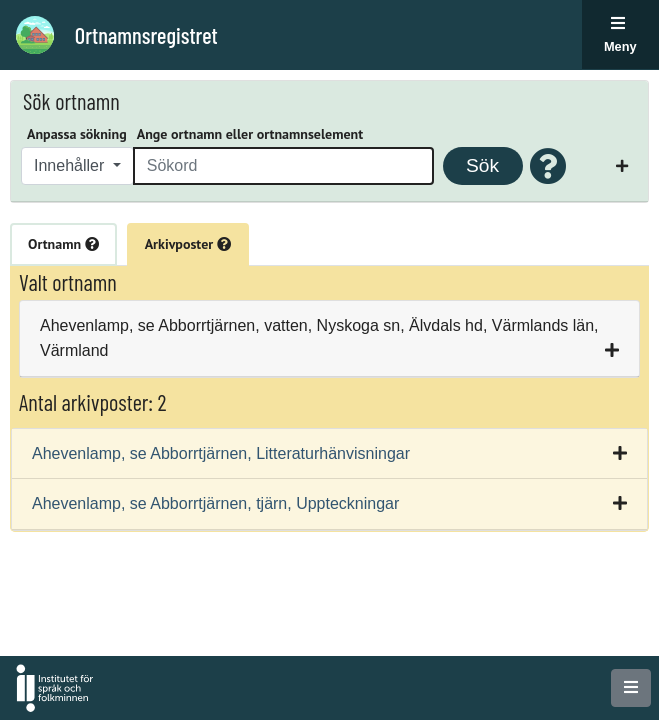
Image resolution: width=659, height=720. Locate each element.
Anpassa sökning (77, 134)
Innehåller (71, 165)
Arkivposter (188, 244)
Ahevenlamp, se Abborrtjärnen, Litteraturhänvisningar (221, 453)
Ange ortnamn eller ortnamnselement (250, 134)
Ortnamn (63, 244)
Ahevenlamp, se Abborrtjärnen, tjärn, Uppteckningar (215, 503)
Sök (482, 165)
